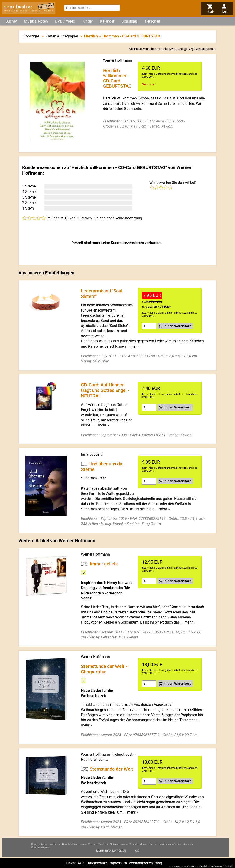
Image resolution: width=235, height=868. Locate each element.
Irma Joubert (91, 454)
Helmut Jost (123, 754)
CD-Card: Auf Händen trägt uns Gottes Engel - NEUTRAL (105, 390)
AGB (81, 863)
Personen (153, 21)
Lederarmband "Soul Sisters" (102, 294)
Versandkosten (205, 49)
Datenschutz (97, 863)
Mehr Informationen (111, 851)
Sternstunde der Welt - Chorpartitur (104, 669)
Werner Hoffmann (117, 60)
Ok (137, 851)
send (18, 7)
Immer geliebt (104, 564)
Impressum (118, 863)
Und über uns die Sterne (102, 466)
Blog (158, 863)
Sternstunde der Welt (111, 769)
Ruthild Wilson (93, 759)
